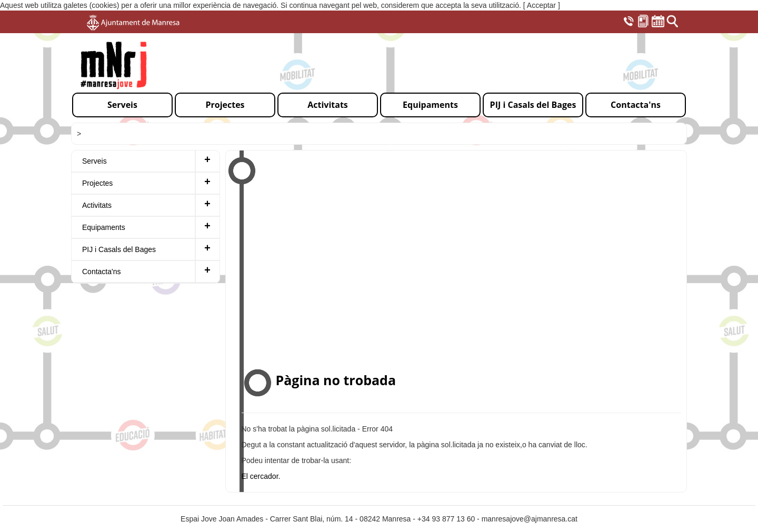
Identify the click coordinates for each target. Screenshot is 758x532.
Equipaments (104, 227)
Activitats (97, 205)
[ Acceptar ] (542, 5)
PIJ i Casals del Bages (119, 249)
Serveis (94, 161)
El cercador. (261, 476)
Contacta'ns (102, 272)
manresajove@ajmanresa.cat (530, 519)
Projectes (97, 183)
